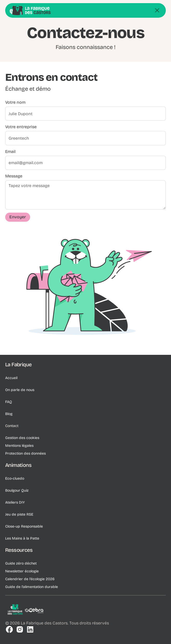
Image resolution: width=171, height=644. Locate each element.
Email (10, 153)
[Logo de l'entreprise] (26, 610)
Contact (12, 426)
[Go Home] (30, 9)
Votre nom (15, 104)
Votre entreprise (21, 128)
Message (14, 177)
